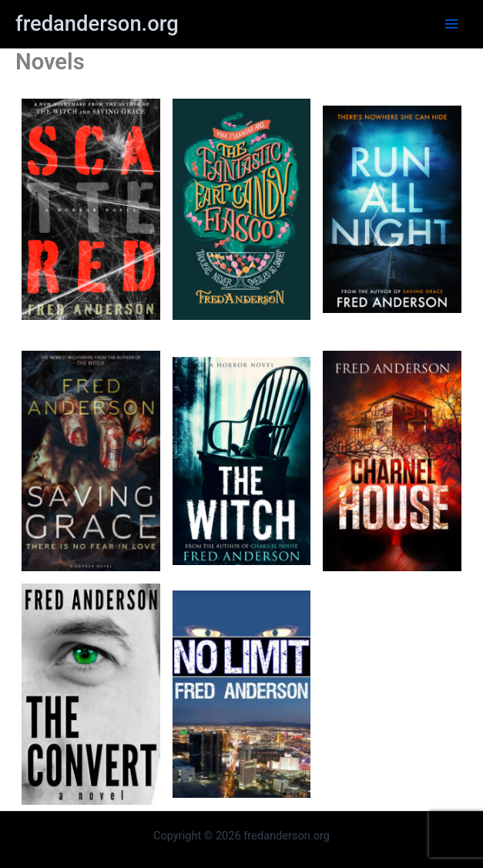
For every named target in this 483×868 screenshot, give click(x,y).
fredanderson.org (97, 24)
